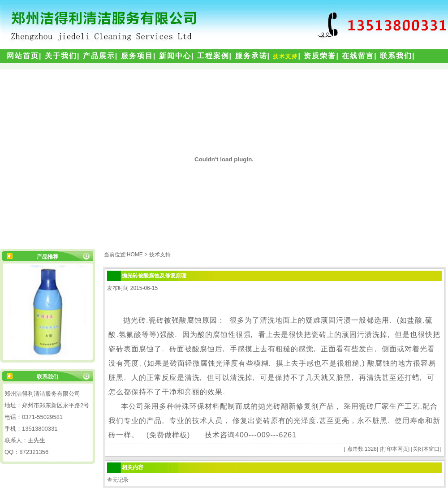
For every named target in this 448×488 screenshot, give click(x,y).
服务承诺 (251, 56)
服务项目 (137, 56)
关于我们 (61, 56)
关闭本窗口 (426, 449)
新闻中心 (175, 56)
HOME (135, 255)
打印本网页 (395, 449)
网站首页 (23, 56)
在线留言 (358, 56)
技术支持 (285, 56)
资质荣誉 (320, 56)
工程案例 (213, 56)
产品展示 (99, 56)
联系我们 (396, 56)
